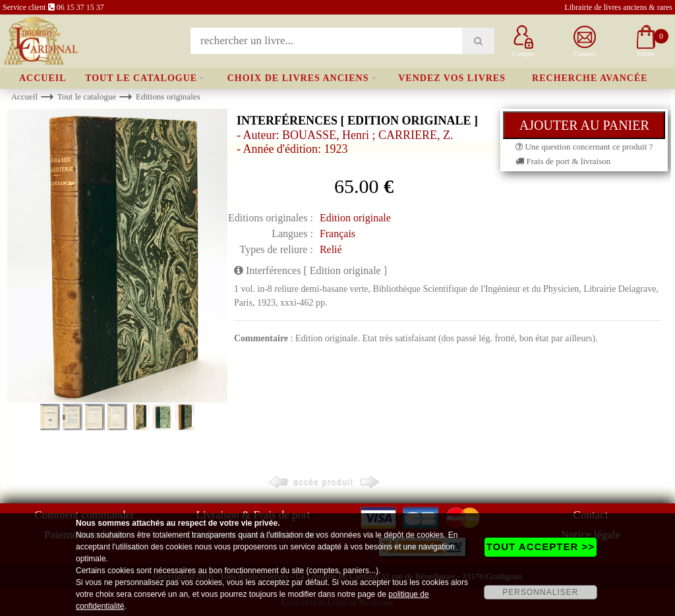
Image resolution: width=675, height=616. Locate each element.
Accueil (43, 78)
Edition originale (355, 218)
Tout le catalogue (141, 78)
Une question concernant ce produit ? (584, 147)
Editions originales (168, 97)
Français (337, 234)
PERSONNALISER (540, 592)
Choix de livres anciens (298, 78)
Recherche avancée (590, 78)
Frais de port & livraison (563, 161)
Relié (331, 249)
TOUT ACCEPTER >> (541, 546)
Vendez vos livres (452, 78)
